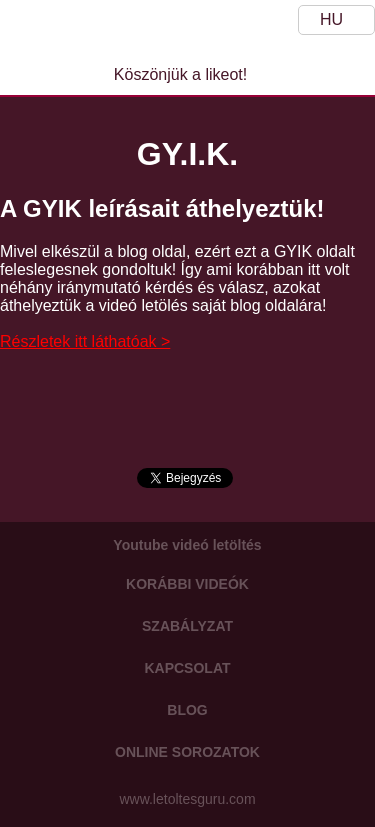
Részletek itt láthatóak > (85, 341)
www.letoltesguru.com (187, 799)
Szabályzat (187, 626)
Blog (187, 710)
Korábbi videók (187, 584)
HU (331, 19)
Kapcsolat (187, 668)
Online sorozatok (187, 752)
